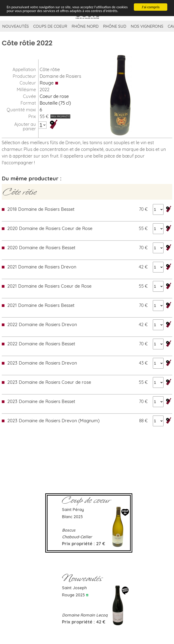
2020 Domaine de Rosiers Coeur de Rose (50, 228)
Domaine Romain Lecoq (85, 615)
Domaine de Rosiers (60, 76)
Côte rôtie (50, 69)
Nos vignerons (147, 26)
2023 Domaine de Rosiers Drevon (42, 363)
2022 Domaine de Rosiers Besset (41, 344)
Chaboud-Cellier (77, 537)
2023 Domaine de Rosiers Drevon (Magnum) (54, 421)
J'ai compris (151, 7)
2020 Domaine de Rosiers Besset (41, 248)
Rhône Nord (85, 26)
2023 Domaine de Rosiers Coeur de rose (49, 382)
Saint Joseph (74, 588)
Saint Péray (73, 510)
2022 (45, 90)
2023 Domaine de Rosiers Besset (41, 401)
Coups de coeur (50, 26)
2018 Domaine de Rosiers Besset (41, 209)
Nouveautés (16, 26)
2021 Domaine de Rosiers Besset (41, 305)
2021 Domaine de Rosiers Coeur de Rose (49, 286)
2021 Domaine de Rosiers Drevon (42, 267)
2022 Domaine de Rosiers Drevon (42, 324)
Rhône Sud (115, 26)
